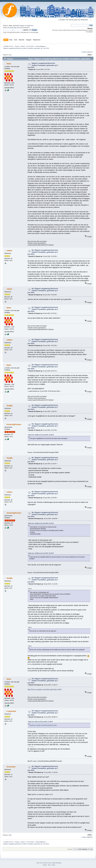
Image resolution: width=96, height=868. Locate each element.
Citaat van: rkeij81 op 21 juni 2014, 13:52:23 (41, 435)
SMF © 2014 (48, 863)
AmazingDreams (14, 424)
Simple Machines (57, 863)
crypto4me (11, 711)
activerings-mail (14, 27)
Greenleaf (11, 767)
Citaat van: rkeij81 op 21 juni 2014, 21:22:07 (41, 523)
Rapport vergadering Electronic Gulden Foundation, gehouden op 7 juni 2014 (43, 65)
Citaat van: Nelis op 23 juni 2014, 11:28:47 (40, 722)
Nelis (9, 64)
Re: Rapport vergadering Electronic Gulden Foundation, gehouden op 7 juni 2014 (43, 252)
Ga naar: (70, 849)
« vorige (83, 52)
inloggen (22, 26)
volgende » (90, 52)
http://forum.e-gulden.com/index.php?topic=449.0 (45, 689)
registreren (30, 26)
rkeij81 (10, 406)
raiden (9, 251)
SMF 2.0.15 (40, 863)
